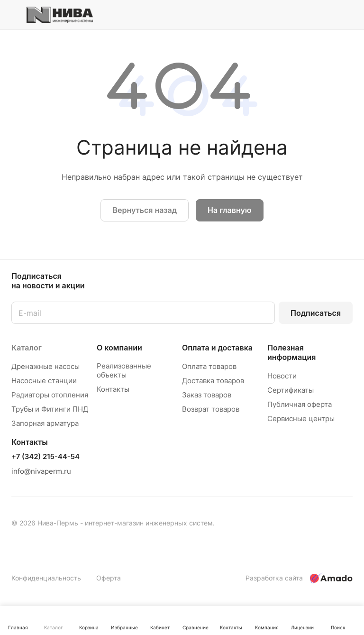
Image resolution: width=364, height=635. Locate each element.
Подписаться (316, 313)
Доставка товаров (213, 381)
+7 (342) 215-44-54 (45, 457)
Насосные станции (44, 381)
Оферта (109, 578)
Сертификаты (291, 390)
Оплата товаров (209, 366)
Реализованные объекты (124, 370)
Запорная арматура (45, 423)
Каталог (27, 348)
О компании (119, 348)
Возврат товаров (211, 409)
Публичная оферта (300, 404)
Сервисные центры (301, 419)
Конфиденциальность (46, 578)
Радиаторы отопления (50, 395)
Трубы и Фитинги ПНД (50, 409)
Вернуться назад (145, 210)
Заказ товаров (207, 395)
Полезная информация (291, 352)
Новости (282, 376)
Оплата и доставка (217, 348)
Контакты (113, 389)
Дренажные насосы (45, 366)
